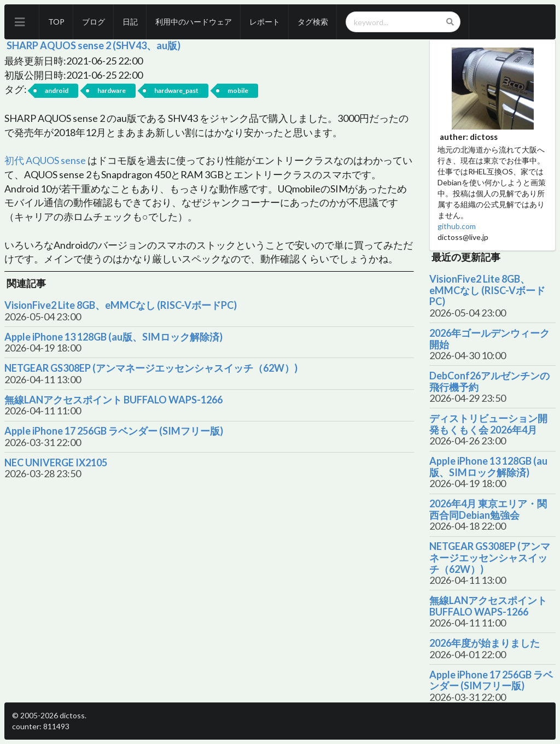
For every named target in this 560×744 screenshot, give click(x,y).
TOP (56, 22)
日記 (130, 22)
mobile (238, 90)
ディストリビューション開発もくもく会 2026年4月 (488, 424)
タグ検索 (313, 22)
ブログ (94, 22)
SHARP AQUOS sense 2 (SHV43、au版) (94, 45)
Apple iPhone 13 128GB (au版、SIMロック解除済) (113, 337)
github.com (457, 226)
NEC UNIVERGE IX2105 (56, 463)
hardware (112, 90)
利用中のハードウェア (194, 22)
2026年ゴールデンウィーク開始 (489, 339)
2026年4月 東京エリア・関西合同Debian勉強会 (488, 509)
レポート (265, 22)
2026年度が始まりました (485, 643)
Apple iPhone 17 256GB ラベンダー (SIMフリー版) (114, 431)
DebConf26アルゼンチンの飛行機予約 (489, 381)
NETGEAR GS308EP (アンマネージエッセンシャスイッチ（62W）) (151, 368)
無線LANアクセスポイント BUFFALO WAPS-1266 (113, 400)
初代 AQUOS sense (45, 160)
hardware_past (176, 90)
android (57, 90)
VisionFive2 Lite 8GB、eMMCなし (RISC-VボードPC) (121, 305)
